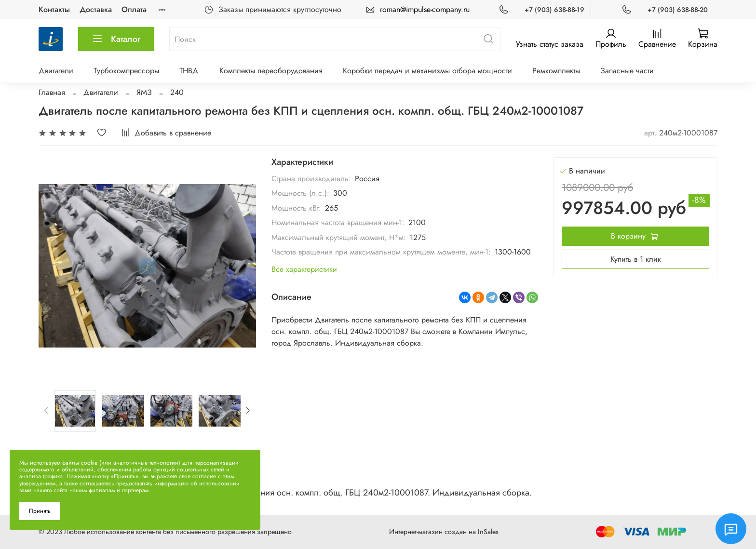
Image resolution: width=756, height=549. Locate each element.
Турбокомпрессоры (126, 71)
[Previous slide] (47, 411)
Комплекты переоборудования (271, 71)
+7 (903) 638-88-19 (554, 10)
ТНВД (189, 71)
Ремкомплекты (556, 71)
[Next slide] (248, 411)
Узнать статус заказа (550, 44)
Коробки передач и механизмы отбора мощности (427, 71)
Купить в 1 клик (636, 259)
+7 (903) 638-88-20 (678, 10)
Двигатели (56, 71)
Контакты (54, 9)
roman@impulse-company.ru (425, 9)
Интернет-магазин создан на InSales (444, 532)
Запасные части (627, 71)
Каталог (116, 39)
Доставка (96, 9)
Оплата (134, 9)
